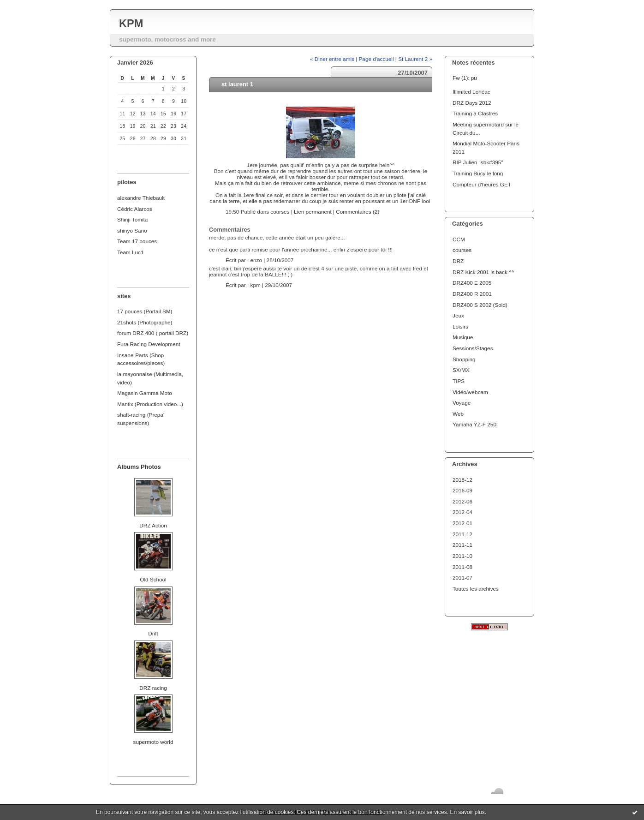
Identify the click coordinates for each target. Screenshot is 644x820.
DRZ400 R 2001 (472, 294)
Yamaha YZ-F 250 (474, 424)
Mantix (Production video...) (150, 404)
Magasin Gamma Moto (145, 393)
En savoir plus (467, 812)
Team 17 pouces (137, 241)
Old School (153, 579)
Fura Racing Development (149, 344)
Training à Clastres (475, 113)
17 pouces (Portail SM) (145, 311)
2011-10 (462, 556)
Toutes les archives (476, 589)
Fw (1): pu (465, 78)
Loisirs (460, 326)
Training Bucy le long (478, 173)
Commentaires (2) (358, 212)
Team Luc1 (130, 252)
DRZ (458, 261)
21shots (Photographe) (145, 322)
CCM (459, 239)
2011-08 (462, 567)
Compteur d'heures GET (482, 184)
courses (462, 250)
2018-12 (462, 480)
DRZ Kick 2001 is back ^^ (483, 272)
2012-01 (462, 523)
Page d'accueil (376, 59)
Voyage (462, 403)
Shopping (464, 359)
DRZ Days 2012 (472, 103)
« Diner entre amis (332, 59)
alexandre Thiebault (141, 198)
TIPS (459, 381)
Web (458, 414)
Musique (463, 337)
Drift (153, 633)
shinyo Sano (132, 230)
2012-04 (462, 512)
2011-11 (462, 545)
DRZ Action (153, 525)
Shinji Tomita (132, 219)
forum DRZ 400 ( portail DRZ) (153, 333)
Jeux (458, 315)
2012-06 (462, 501)
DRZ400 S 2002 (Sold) (480, 305)
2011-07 (462, 578)
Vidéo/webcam (470, 392)
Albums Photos (139, 467)
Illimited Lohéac (471, 92)
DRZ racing (153, 688)
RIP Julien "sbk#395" (478, 162)
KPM (131, 24)
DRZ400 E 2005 (472, 283)
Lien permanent (313, 212)
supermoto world (153, 742)
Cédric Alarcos (135, 209)
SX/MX (461, 370)
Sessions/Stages (473, 348)
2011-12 (462, 534)
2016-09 (462, 490)
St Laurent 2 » (415, 59)
